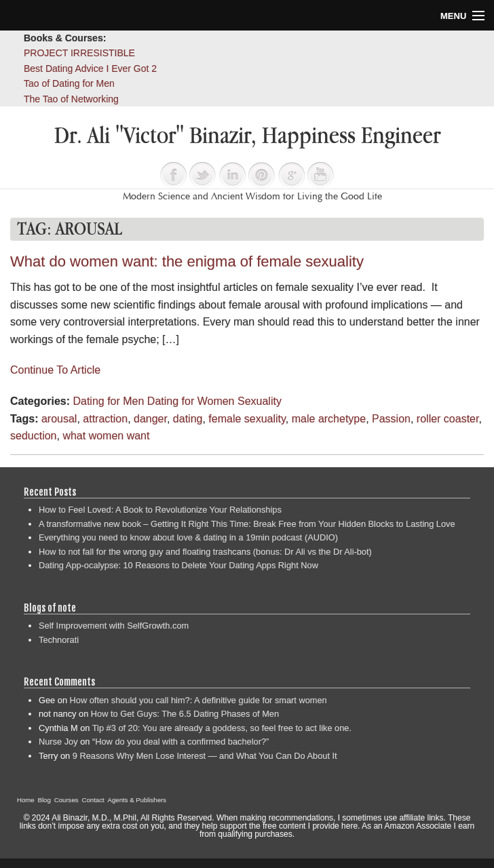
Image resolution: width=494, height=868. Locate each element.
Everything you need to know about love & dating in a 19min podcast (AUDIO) (188, 537)
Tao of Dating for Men (69, 83)
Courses (66, 800)
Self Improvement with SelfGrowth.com (114, 626)
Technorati (59, 640)
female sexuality (247, 419)
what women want (106, 436)
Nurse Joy (58, 742)
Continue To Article (55, 370)
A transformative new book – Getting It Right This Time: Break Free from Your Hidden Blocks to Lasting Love (247, 524)
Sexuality (260, 401)
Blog (44, 800)
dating (188, 419)
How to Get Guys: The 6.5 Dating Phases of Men (185, 714)
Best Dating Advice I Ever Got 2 (90, 68)
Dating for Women (191, 401)
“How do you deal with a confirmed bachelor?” (180, 742)
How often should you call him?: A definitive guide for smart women (198, 700)
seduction (34, 436)
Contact (93, 800)
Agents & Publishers (137, 800)
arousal (59, 419)
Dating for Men (108, 401)
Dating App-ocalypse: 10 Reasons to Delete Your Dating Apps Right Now (178, 565)
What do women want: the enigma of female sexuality (187, 261)
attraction (105, 419)
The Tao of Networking (71, 99)
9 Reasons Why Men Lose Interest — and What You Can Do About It (205, 756)
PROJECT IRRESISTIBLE (79, 53)
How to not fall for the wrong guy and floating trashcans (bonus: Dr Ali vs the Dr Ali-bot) (205, 552)
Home (26, 800)
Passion (391, 419)
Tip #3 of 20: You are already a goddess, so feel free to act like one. (222, 728)
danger (150, 419)
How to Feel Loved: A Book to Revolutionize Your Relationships (160, 510)
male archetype (329, 419)
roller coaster (448, 419)
